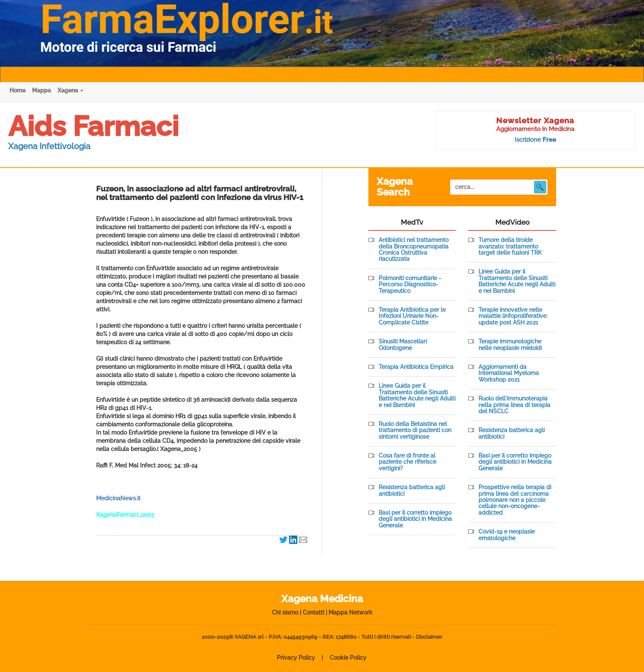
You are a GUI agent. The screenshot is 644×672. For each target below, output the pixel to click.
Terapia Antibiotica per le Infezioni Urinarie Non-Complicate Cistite (412, 316)
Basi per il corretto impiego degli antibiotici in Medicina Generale (415, 519)
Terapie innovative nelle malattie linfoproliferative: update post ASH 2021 (513, 316)
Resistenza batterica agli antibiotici (412, 490)
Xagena (70, 90)
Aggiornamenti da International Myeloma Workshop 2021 (509, 373)
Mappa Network (351, 612)
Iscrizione (535, 140)
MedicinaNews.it (118, 498)
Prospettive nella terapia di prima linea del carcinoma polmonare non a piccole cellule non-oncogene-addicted (515, 500)
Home (17, 90)
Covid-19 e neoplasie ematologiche (507, 535)
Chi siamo (285, 612)
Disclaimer (429, 637)
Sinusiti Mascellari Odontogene (403, 345)
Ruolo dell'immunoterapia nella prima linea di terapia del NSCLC (514, 405)
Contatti (313, 612)
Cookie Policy (348, 658)
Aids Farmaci (93, 126)
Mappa (41, 90)
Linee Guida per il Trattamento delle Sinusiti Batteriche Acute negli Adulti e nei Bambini (417, 395)
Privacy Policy (296, 658)
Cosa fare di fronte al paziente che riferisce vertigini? (407, 462)
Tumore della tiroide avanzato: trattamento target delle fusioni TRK (510, 246)
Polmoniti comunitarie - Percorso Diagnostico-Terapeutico (410, 285)
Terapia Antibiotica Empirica (416, 367)
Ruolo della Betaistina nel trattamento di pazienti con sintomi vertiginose (415, 430)
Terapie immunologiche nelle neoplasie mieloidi (510, 345)
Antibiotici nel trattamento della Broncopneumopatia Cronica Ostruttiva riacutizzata (414, 250)
